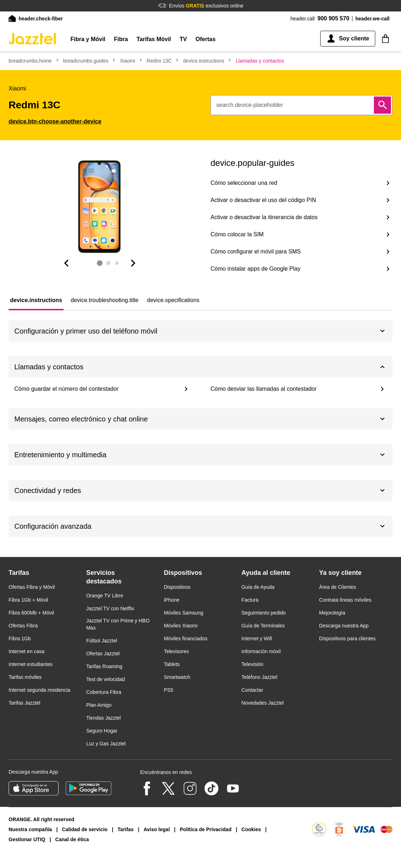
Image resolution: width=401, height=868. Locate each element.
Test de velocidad (105, 679)
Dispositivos (177, 587)
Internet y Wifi (257, 638)
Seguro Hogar (102, 731)
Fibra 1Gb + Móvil (28, 600)
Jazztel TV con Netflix (110, 608)
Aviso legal (157, 829)
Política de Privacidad (206, 829)
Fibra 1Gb (20, 638)
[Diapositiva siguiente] (133, 263)
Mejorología (332, 613)
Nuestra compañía (30, 829)
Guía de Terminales (263, 626)
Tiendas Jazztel (103, 718)
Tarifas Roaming (104, 666)
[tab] (36, 300)
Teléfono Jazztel (259, 677)
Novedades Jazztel (263, 703)
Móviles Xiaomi (180, 626)
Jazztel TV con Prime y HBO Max (118, 624)
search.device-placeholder (250, 105)
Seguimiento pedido (264, 613)
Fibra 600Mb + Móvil (31, 613)
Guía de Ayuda (258, 587)
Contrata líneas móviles (345, 600)
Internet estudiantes (31, 664)
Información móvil (261, 651)
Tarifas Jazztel (24, 703)
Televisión (253, 664)
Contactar (253, 690)
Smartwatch (177, 677)
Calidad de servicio (85, 829)
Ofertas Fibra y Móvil (32, 587)
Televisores (176, 651)
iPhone (172, 600)
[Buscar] (382, 105)
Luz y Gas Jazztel (106, 744)
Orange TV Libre (105, 596)
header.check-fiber (41, 19)
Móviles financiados (185, 638)
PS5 (168, 690)
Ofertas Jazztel (103, 654)
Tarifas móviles (25, 677)
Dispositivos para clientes (347, 638)
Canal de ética (72, 839)
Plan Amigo (99, 705)
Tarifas (126, 829)
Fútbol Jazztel (102, 641)
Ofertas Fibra (23, 626)
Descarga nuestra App (344, 626)
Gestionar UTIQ (27, 839)
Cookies (251, 829)
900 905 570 (333, 18)
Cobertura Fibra (104, 692)
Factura (250, 600)
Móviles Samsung (184, 613)
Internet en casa (26, 651)
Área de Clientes (338, 587)
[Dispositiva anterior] (66, 263)
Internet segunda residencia (39, 690)
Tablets (172, 664)
